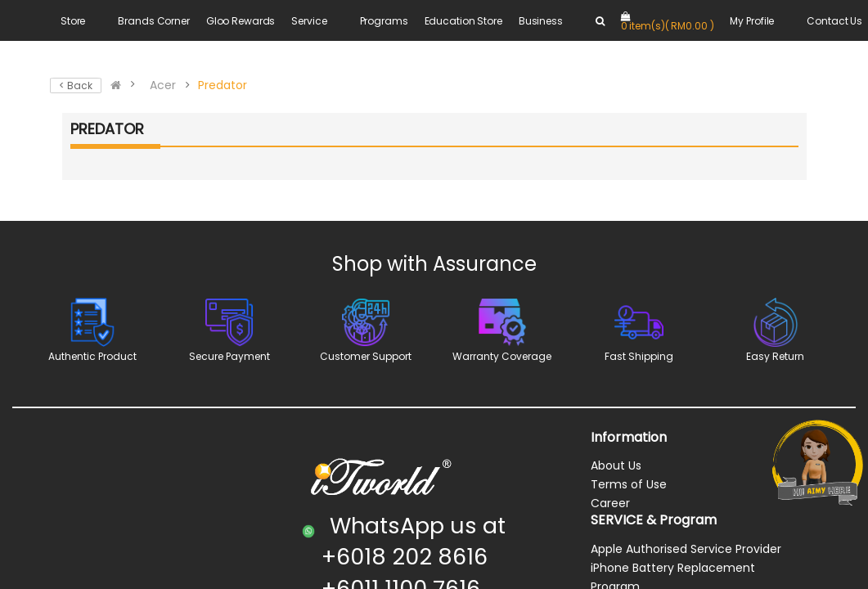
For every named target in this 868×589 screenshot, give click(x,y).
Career (610, 503)
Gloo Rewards (241, 21)
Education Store (463, 21)
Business (541, 21)
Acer (163, 85)
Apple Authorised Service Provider (686, 549)
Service (309, 21)
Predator (223, 85)
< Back (76, 85)
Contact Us (834, 21)
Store (73, 21)
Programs (384, 21)
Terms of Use (629, 484)
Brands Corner (153, 21)
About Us (616, 465)
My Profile (752, 21)
